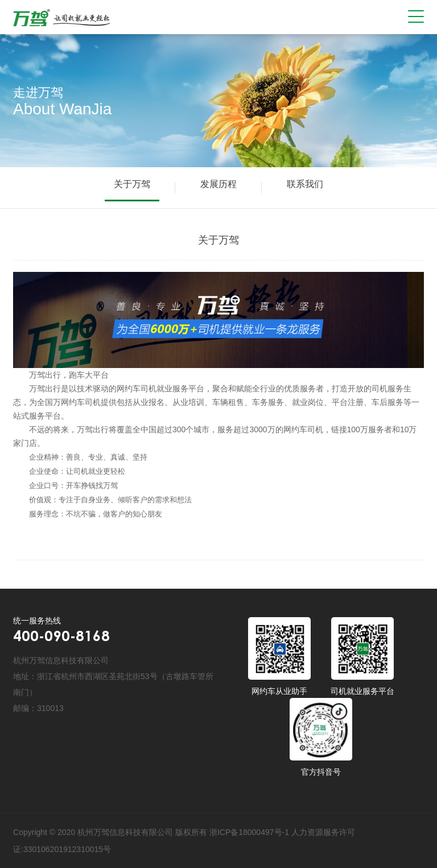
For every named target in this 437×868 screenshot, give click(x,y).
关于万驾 (132, 184)
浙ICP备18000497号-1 (249, 832)
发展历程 (218, 184)
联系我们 (305, 184)
